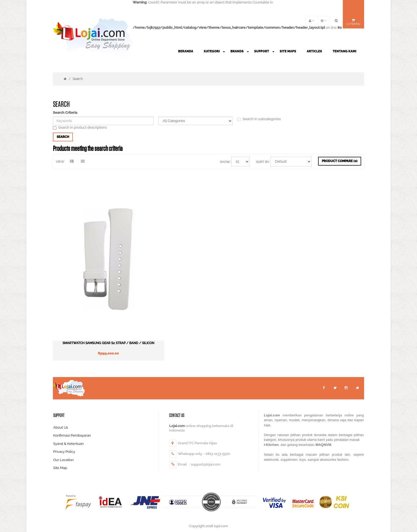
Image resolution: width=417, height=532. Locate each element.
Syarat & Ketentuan (68, 428)
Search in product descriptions (80, 128)
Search (78, 79)
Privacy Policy (64, 436)
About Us (61, 412)
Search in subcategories (259, 119)
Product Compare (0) (340, 161)
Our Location (63, 444)
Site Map (60, 453)
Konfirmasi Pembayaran (72, 420)
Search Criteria (65, 113)
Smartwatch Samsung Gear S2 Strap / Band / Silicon (103, 328)
